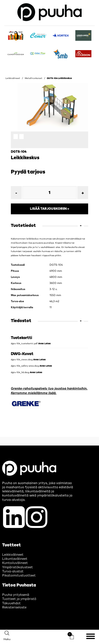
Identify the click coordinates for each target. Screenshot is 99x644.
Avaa (41, 344)
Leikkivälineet (13, 78)
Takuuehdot (11, 603)
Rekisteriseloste (14, 607)
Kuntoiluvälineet (15, 563)
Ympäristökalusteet (17, 567)
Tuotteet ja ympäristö (19, 599)
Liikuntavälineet (15, 559)
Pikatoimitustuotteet (19, 576)
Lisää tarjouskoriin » (50, 209)
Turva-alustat (13, 571)
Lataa (47, 344)
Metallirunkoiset (34, 78)
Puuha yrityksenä (16, 595)
